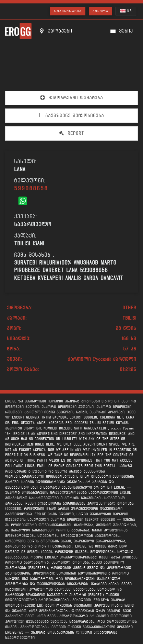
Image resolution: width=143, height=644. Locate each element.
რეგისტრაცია (68, 11)
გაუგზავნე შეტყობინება (71, 115)
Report (71, 133)
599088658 (31, 188)
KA (126, 11)
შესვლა (100, 11)
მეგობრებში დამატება (72, 98)
